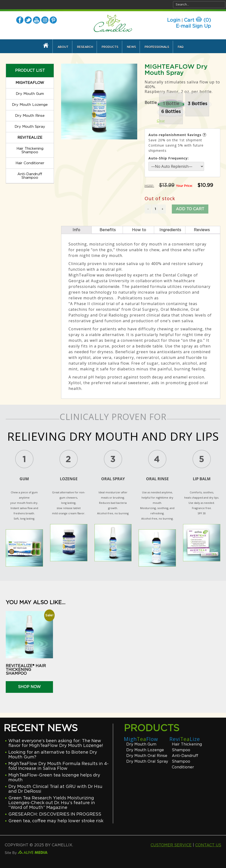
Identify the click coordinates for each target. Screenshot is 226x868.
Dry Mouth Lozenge (30, 105)
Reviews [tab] (202, 230)
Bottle (151, 103)
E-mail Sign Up (193, 26)
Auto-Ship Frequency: (169, 158)
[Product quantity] (155, 209)
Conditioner (183, 767)
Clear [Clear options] (161, 121)
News (131, 47)
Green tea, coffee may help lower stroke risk (56, 821)
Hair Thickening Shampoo (30, 150)
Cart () (197, 20)
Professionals (157, 47)
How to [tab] (139, 230)
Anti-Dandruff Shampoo (30, 176)
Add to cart (190, 209)
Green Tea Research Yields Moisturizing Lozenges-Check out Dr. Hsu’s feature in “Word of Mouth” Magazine (52, 803)
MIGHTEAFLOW (30, 83)
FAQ (181, 47)
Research (85, 47)
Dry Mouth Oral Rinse (147, 756)
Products (110, 47)
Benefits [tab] (108, 230)
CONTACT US (208, 845)
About (63, 47)
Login (174, 20)
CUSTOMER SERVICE (171, 845)
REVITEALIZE (30, 138)
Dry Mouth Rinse (30, 116)
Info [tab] (76, 230)
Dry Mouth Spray (30, 127)
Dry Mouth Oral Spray (147, 761)
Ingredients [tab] (170, 230)
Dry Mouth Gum (30, 94)
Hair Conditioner (30, 163)
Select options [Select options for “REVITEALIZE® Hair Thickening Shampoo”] (24, 691)
